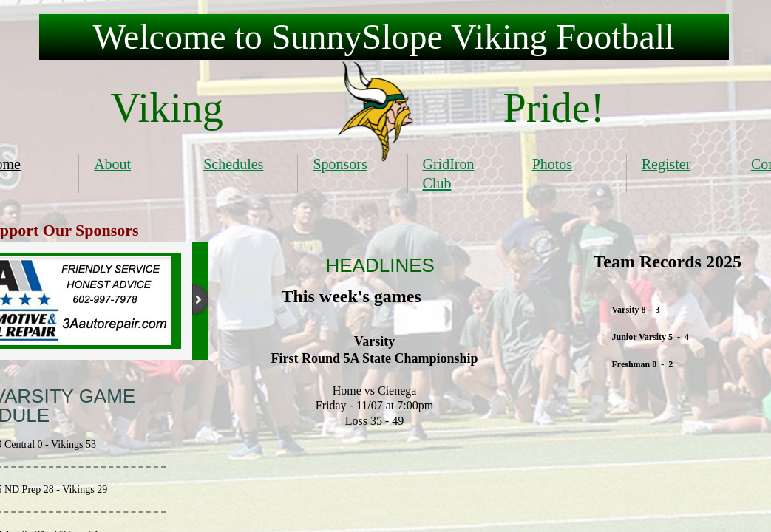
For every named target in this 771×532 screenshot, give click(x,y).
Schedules (233, 164)
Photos (552, 164)
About (112, 164)
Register (666, 164)
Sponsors (340, 164)
